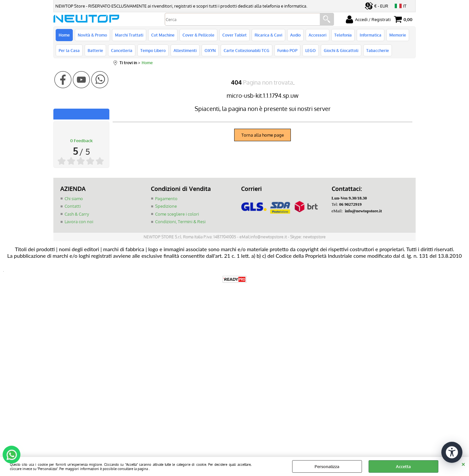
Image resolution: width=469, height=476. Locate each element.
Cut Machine (163, 35)
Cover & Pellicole (198, 35)
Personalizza (327, 466)
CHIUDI (463, 463)
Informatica (371, 35)
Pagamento (166, 198)
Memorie (398, 35)
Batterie (95, 50)
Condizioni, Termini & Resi (180, 222)
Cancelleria (122, 50)
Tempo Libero (153, 50)
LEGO (311, 50)
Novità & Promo (92, 35)
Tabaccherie (378, 50)
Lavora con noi (79, 222)
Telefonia (343, 35)
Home (64, 35)
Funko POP (287, 50)
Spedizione (166, 206)
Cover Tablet (234, 35)
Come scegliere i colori (177, 214)
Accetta (403, 466)
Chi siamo (74, 198)
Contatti (73, 206)
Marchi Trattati (129, 35)
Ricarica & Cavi (268, 35)
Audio (295, 35)
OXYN (210, 50)
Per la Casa (69, 50)
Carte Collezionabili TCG (247, 50)
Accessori (317, 35)
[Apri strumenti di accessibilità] (452, 452)
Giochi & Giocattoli (341, 50)
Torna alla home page (263, 135)
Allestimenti (185, 50)
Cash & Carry (77, 214)
